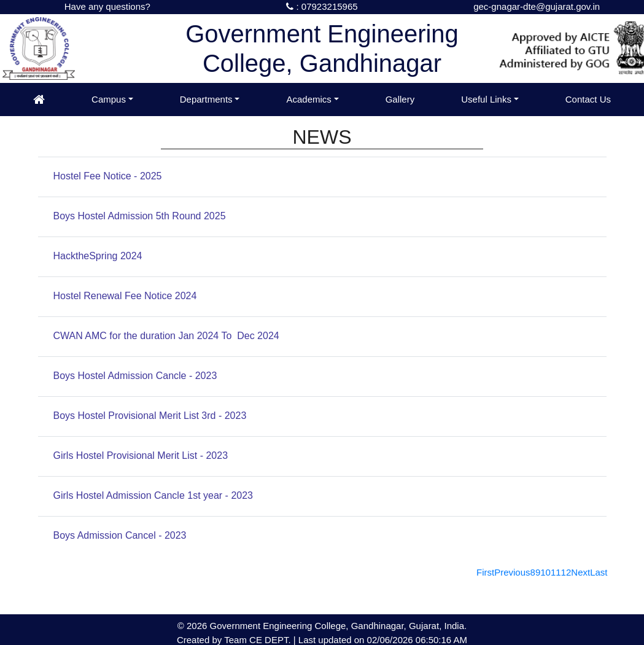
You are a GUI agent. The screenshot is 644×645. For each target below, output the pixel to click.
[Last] (599, 572)
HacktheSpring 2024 (98, 256)
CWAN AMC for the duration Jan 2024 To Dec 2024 (166, 336)
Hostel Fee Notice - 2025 (108, 176)
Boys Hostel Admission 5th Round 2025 (140, 216)
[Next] (580, 572)
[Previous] (512, 572)
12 (566, 572)
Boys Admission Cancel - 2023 (120, 535)
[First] (485, 572)
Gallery (400, 99)
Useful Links (486, 99)
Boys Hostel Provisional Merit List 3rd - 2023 (150, 416)
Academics (308, 99)
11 (556, 572)
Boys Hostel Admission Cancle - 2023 (135, 376)
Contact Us (588, 99)
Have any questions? (107, 6)
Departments (206, 99)
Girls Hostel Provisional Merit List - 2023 (141, 455)
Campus (109, 99)
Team (235, 640)
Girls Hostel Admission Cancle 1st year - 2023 (153, 495)
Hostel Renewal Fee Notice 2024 (125, 296)
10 (545, 572)
